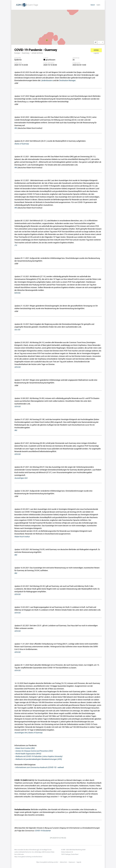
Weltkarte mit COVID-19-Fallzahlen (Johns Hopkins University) (39, 756)
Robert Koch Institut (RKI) (25, 748)
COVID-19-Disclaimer (43, 831)
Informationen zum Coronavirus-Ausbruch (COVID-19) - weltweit (39, 767)
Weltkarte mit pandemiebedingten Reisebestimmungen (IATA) (39, 759)
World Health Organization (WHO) (28, 754)
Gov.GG (17, 330)
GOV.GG (17, 293)
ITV (16, 245)
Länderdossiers (47, 80)
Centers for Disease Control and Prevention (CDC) (34, 751)
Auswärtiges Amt (21, 478)
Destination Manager (67, 80)
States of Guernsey (22, 144)
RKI (16, 128)
